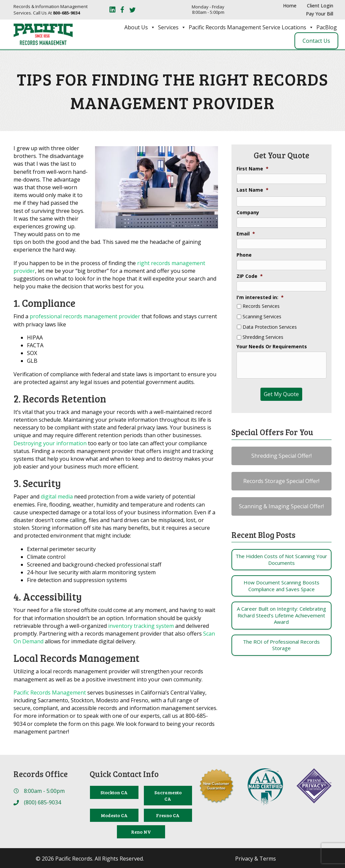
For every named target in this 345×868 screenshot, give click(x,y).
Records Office (41, 774)
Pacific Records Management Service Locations (251, 27)
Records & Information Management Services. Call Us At (51, 10)
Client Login (320, 6)
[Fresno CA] (168, 815)
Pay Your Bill (320, 14)
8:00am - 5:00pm (44, 791)
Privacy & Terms (256, 859)
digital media (57, 496)
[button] (281, 456)
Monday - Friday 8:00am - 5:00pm (208, 10)
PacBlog (327, 27)
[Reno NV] (141, 832)
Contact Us (316, 41)
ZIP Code (250, 276)
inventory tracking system (141, 626)
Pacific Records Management (50, 693)
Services (172, 27)
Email (246, 234)
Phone (244, 255)
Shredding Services (263, 337)
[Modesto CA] (114, 815)
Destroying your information (50, 443)
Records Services (261, 306)
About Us (140, 27)
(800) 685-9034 (42, 802)
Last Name (253, 190)
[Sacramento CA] (168, 796)
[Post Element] (281, 560)
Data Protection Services (270, 327)
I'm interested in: (260, 297)
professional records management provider (85, 316)
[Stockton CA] (114, 792)
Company (248, 213)
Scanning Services (262, 317)
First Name (253, 169)
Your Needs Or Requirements (272, 347)
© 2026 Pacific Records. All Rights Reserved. (90, 859)
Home (290, 6)
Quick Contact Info (124, 774)
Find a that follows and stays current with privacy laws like (115, 320)
